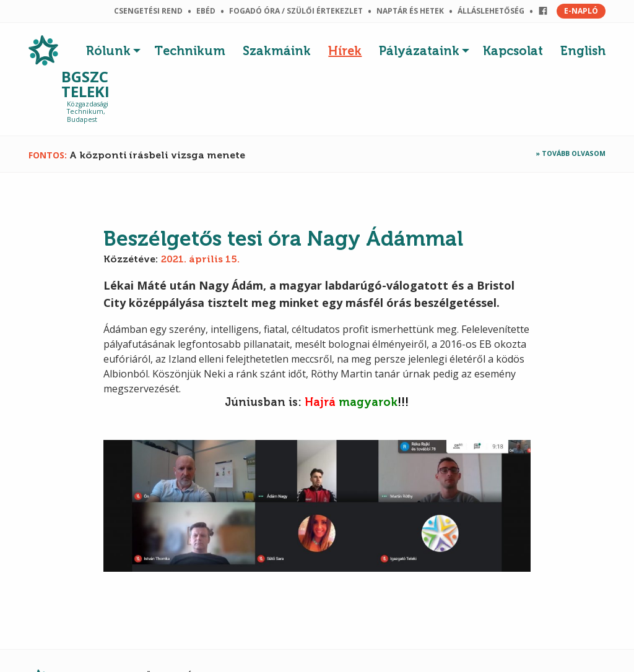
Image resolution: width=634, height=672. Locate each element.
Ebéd (206, 11)
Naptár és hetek (410, 11)
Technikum (190, 51)
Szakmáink (277, 51)
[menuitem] (116, 48)
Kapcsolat (513, 51)
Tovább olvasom (574, 153)
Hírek (345, 51)
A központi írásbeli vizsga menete (157, 155)
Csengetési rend (148, 11)
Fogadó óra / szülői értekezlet (296, 11)
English (583, 51)
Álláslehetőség (491, 11)
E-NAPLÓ (581, 11)
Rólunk (108, 51)
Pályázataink (419, 51)
